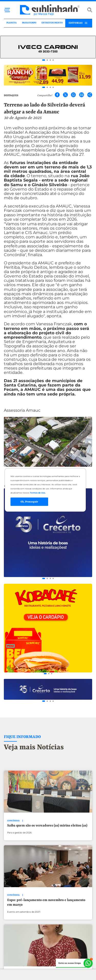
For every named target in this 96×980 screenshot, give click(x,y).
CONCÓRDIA (13, 826)
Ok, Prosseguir (29, 502)
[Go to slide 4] (53, 60)
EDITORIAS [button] (76, 23)
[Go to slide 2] (47, 60)
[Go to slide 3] (50, 60)
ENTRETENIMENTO (52, 23)
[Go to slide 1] (44, 60)
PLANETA (12, 23)
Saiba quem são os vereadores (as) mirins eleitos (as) (47, 830)
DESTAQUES (11, 96)
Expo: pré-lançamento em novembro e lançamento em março (46, 907)
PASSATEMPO (29, 23)
